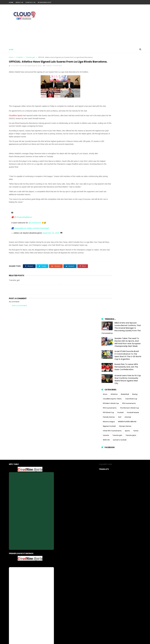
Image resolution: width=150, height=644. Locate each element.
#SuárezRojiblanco (24, 228)
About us (58, 584)
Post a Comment (19, 322)
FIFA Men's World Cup (111, 149)
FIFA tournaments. (110, 154)
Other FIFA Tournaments (112, 177)
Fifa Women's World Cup (130, 154)
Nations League (109, 167)
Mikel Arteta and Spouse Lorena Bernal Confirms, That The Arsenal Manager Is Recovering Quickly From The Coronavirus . (121, 74)
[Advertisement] (96, 25)
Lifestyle (128, 163)
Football (19, 57)
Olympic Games (125, 172)
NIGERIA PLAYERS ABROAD (127, 167)
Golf (120, 163)
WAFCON (106, 186)
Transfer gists (131, 181)
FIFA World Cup (108, 158)
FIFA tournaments (129, 149)
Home (11, 2)
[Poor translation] (9, 608)
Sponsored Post (45, 2)
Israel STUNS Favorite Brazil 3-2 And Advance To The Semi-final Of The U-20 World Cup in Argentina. (128, 101)
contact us (82, 584)
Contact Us (30, 2)
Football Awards (133, 158)
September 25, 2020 (51, 244)
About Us (19, 2)
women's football (120, 186)
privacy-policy (70, 584)
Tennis (136, 177)
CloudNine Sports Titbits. (112, 145)
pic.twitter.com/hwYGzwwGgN (37, 239)
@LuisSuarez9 (35, 234)
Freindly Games (109, 163)
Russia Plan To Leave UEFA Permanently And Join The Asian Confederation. (126, 113)
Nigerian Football (109, 172)
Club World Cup (131, 145)
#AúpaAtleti (19, 239)
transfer (106, 181)
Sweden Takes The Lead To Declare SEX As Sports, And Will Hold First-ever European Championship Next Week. (128, 88)
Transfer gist (30, 57)
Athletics (114, 140)
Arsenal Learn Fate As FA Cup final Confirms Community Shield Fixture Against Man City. (128, 125)
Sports (127, 177)
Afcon (105, 140)
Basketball (125, 140)
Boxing (135, 140)
